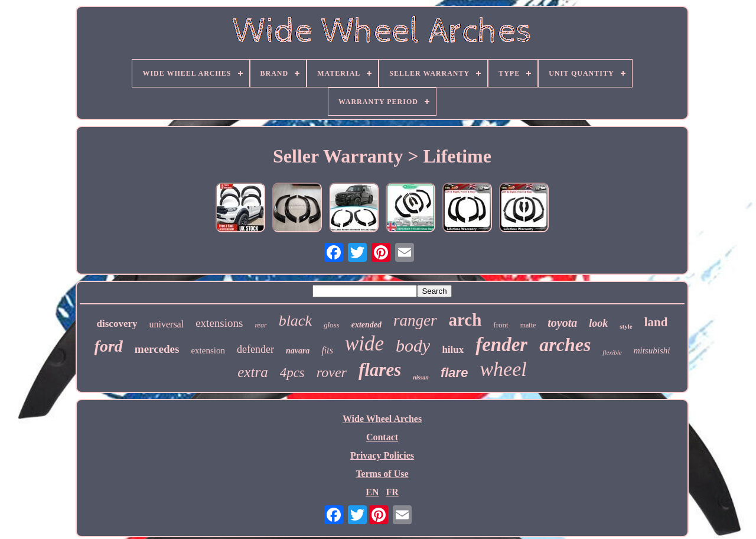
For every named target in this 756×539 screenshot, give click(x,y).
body (413, 345)
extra (252, 372)
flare (454, 373)
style (626, 326)
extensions (219, 323)
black (295, 321)
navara (298, 351)
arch (465, 320)
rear (260, 325)
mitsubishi (652, 350)
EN (372, 492)
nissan (421, 377)
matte (528, 325)
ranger (415, 320)
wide (364, 344)
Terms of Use (382, 474)
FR (392, 492)
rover (332, 372)
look (598, 323)
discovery (117, 324)
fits (327, 350)
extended (366, 325)
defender (255, 349)
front (501, 325)
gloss (332, 325)
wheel (503, 369)
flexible (612, 352)
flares (380, 370)
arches (565, 345)
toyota (562, 323)
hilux (453, 350)
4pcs (292, 373)
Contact (382, 437)
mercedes (157, 349)
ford (109, 346)
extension (208, 350)
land (656, 322)
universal (167, 324)
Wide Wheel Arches (382, 419)
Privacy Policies (382, 455)
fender (501, 345)
